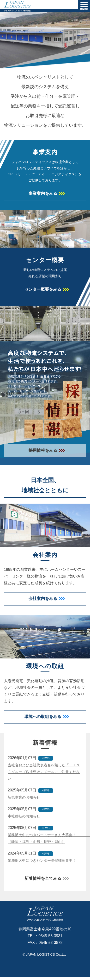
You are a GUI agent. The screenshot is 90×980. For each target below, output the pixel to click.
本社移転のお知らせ (25, 818)
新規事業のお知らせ (25, 799)
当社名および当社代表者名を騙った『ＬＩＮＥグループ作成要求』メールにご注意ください (44, 774)
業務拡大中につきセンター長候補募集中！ (44, 863)
